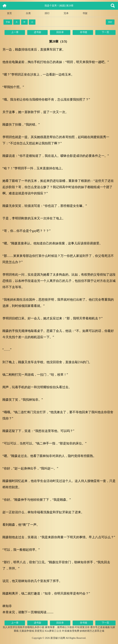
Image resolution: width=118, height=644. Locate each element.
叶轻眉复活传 (82, 627)
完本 (66, 13)
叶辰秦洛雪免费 (71, 631)
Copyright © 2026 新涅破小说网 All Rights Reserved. (59, 638)
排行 (47, 13)
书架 (85, 13)
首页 (9, 13)
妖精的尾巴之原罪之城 (92, 631)
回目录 (60, 32)
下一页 (105, 32)
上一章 (15, 32)
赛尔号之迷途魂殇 (100, 627)
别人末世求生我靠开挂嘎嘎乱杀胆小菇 (24, 627)
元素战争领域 (27, 631)
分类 (28, 13)
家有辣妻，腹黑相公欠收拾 (60, 627)
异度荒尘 (39, 631)
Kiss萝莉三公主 (53, 631)
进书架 (38, 32)
